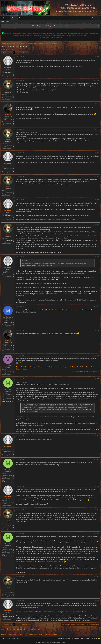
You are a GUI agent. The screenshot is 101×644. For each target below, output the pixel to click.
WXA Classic (6, 639)
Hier (83, 367)
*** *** (50, 26)
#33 (98, 379)
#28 (98, 224)
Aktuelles (22, 18)
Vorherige (6, 53)
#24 (98, 129)
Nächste (23, 53)
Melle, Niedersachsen (8, 401)
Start (95, 639)
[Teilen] (95, 57)
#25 (98, 153)
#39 (98, 577)
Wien (12, 125)
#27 (98, 200)
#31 (98, 330)
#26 (98, 176)
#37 (98, 510)
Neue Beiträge (5, 21)
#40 (98, 600)
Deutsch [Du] (16, 639)
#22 (98, 80)
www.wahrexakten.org (89, 11)
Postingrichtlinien (36, 367)
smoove (5, 49)
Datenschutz (76, 639)
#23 (98, 104)
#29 (98, 257)
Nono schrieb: (26, 261)
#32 (98, 355)
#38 (98, 533)
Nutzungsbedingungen (64, 639)
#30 (98, 307)
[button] (27, 18)
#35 (98, 459)
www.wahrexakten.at (66, 11)
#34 (98, 436)
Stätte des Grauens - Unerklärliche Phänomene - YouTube (67, 310)
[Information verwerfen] (98, 26)
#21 (98, 57)
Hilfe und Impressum (87, 639)
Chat (31, 18)
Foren (14, 18)
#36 (98, 486)
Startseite (6, 18)
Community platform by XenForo (50, 642)
